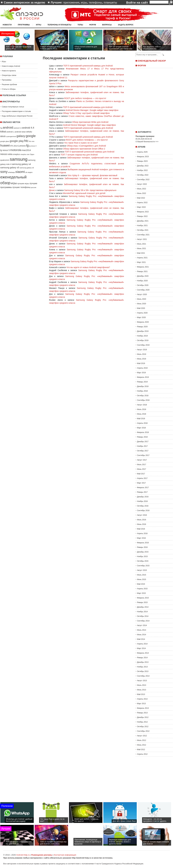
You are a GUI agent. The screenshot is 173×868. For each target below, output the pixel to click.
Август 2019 (142, 350)
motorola (16, 150)
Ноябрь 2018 (142, 391)
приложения (71, 2)
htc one (32, 141)
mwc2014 (26, 150)
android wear (20, 132)
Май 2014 (141, 639)
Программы (24, 25)
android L (10, 132)
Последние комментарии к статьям (16, 111)
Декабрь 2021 (143, 221)
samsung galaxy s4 (21, 164)
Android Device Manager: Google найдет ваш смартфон (92, 110)
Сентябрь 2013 (143, 676)
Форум (93, 25)
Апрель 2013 (142, 699)
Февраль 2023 (143, 157)
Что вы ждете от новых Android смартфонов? (88, 267)
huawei (5, 145)
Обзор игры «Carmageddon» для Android (86, 146)
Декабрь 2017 (143, 442)
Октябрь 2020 (143, 285)
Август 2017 (142, 460)
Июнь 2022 (142, 193)
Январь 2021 (142, 271)
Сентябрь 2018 (143, 400)
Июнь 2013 (142, 690)
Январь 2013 (142, 713)
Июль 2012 (142, 740)
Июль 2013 (142, 685)
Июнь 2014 (142, 635)
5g (1, 128)
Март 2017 (141, 483)
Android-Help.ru (23, 855)
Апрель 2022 (142, 203)
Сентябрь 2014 (143, 621)
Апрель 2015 (142, 589)
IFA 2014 (14, 146)
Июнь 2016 (142, 524)
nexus (4, 154)
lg (27, 145)
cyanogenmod (11, 136)
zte (26, 172)
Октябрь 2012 (143, 727)
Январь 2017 (142, 492)
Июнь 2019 (142, 359)
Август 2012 (142, 736)
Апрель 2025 (142, 152)
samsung (19, 159)
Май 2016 (141, 529)
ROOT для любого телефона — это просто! (85, 98)
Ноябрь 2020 (142, 281)
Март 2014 (141, 648)
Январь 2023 (142, 161)
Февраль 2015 (143, 598)
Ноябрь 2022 (142, 170)
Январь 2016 (142, 547)
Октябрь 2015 (143, 561)
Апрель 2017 (142, 478)
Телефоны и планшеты (59, 25)
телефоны (95, 2)
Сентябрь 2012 (143, 731)
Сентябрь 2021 (143, 235)
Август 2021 (142, 239)
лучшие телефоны (21, 187)
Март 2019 (141, 373)
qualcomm (5, 160)
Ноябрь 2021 (142, 226)
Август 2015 (142, 570)
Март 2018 (141, 428)
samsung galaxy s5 (10, 168)
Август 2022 (142, 184)
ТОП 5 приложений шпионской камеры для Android (88, 66)
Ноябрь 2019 (142, 336)
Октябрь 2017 (143, 451)
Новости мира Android (11, 66)
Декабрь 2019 (143, 331)
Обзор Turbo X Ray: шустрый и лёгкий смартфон (86, 113)
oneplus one (25, 154)
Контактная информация (65, 855)
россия (34, 187)
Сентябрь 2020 (143, 290)
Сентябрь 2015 (143, 566)
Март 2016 (141, 538)
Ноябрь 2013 (142, 667)
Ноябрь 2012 (142, 722)
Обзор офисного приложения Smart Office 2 (84, 149)
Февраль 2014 (143, 653)
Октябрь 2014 (143, 616)
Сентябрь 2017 (143, 455)
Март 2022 (141, 207)
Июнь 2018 (142, 414)
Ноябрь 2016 (142, 501)
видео (30, 172)
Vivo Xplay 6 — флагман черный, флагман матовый (92, 175)
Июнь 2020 (142, 304)
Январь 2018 (142, 437)
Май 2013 (141, 694)
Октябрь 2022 (143, 175)
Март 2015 (141, 593)
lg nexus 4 (33, 146)
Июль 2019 (142, 354)
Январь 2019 (142, 382)
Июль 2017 (142, 465)
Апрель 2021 (142, 258)
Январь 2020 (142, 327)
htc (26, 141)
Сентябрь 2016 (143, 511)
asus (3, 136)
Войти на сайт (137, 2)
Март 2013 (141, 704)
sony (4, 172)
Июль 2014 (142, 630)
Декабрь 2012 (143, 717)
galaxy (21, 136)
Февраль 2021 (143, 267)
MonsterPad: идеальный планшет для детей (84, 193)
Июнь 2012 (142, 745)
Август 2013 (142, 681)
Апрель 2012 (142, 754)
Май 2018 (141, 419)
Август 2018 (142, 405)
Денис (52, 190)
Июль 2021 (142, 244)
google (31, 136)
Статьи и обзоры (9, 89)
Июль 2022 (142, 189)
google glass (5, 141)
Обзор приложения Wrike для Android (90, 122)
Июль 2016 (142, 520)
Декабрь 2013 (143, 662)
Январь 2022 (142, 216)
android (8, 127)
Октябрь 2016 (143, 506)
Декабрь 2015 (143, 552)
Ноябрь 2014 (142, 612)
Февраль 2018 (143, 432)
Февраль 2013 (143, 708)
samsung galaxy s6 (27, 168)
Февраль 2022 (143, 212)
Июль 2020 (142, 299)
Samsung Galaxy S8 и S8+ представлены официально (90, 190)
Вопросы (107, 25)
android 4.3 (18, 128)
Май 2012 (141, 750)
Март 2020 (141, 317)
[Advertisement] (153, 98)
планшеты (110, 2)
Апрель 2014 (142, 644)
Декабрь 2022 (143, 166)
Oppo (32, 154)
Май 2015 (141, 584)
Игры (39, 25)
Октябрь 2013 (143, 671)
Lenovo (22, 146)
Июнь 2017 (142, 469)
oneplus (16, 154)
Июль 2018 (142, 409)
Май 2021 (141, 253)
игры (84, 2)
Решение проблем (9, 85)
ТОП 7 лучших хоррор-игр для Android (79, 155)
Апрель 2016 (142, 533)
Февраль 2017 (143, 488)
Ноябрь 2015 (142, 556)
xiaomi (20, 172)
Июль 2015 (142, 575)
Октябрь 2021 (143, 230)
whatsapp (11, 172)
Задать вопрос (126, 25)
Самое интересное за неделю (24, 2)
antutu (29, 132)
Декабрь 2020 (143, 276)
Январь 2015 (142, 602)
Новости (7, 25)
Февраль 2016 (143, 543)
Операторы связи (9, 75)
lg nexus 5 (5, 150)
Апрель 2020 (142, 313)
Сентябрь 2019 (143, 345)
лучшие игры (23, 183)
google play (17, 141)
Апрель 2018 (142, 423)
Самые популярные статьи (13, 107)
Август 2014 (142, 625)
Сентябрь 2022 (143, 180)
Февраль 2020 (143, 322)
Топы (80, 25)
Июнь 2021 (142, 249)
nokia (10, 154)
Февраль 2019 (143, 377)
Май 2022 (141, 198)
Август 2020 (142, 294)
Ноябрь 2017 (142, 446)
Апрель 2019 (142, 368)
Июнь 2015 (142, 579)
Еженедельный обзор (152, 61)
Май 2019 (141, 363)
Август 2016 (142, 515)
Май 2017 (141, 474)
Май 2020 (141, 308)
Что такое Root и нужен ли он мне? (81, 143)
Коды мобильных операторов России (17, 116)
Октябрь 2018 (143, 396)
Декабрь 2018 (143, 386)
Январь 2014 (142, 658)
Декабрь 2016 (143, 497)
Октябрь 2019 (143, 340)
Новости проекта (9, 71)
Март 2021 (141, 262)
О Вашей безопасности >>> (147, 142)
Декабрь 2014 (143, 607)
